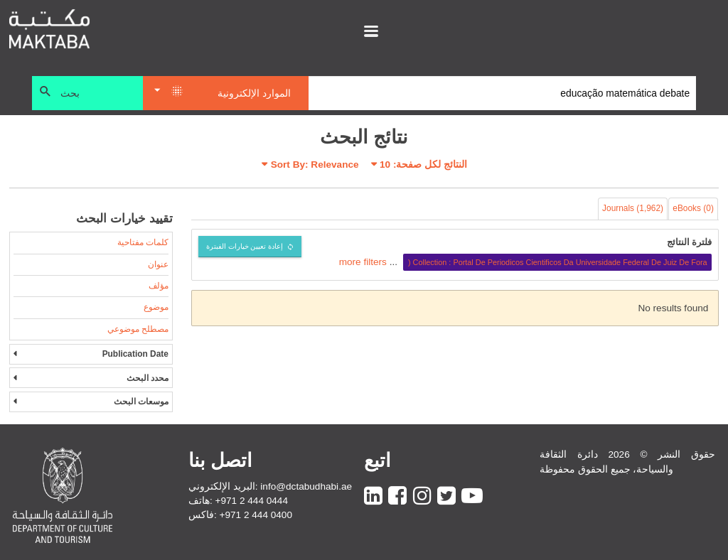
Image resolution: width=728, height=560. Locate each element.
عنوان (158, 264)
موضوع (156, 307)
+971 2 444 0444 (252, 501)
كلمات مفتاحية (143, 242)
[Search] (502, 93)
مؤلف (159, 286)
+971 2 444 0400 (256, 515)
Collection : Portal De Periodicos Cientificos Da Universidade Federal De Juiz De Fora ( (558, 262)
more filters (363, 262)
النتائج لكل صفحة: (423, 165)
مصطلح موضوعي (138, 329)
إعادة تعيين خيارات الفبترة (245, 246)
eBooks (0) (693, 208)
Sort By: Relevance (315, 165)
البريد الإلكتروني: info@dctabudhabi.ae (270, 486)
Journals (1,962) (633, 208)
